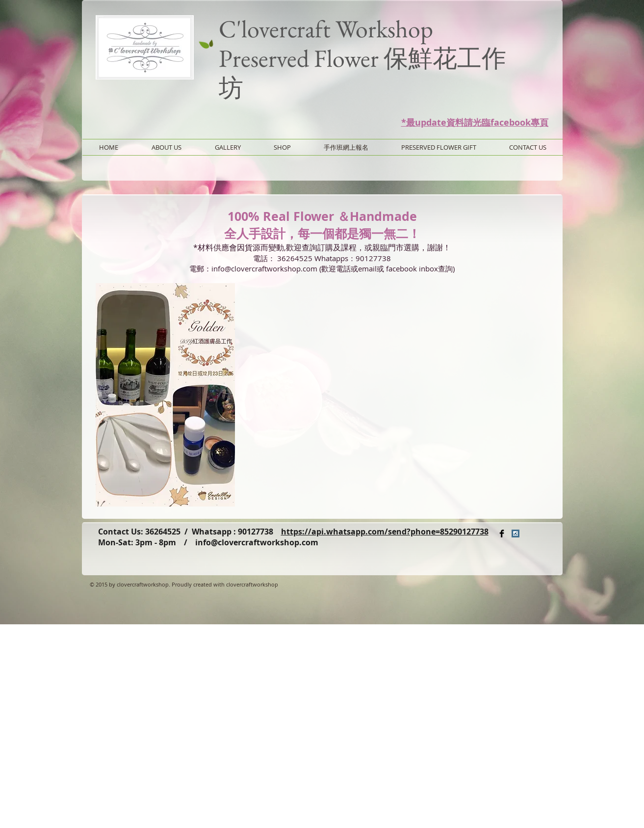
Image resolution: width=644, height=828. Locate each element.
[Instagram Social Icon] (515, 534)
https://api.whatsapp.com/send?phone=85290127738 (385, 532)
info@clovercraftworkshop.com (257, 542)
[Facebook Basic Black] (502, 534)
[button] (165, 395)
